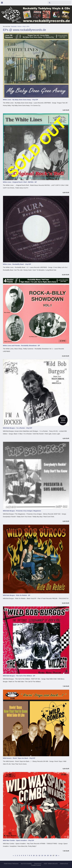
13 (42, 855)
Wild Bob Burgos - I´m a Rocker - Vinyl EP (17, 428)
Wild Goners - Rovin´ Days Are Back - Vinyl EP (19, 758)
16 (51, 855)
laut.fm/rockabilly (26, 864)
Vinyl (24, 26)
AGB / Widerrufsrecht (51, 864)
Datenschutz (64, 864)
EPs (28, 26)
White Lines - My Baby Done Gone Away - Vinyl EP (20, 100)
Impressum (38, 864)
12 (39, 855)
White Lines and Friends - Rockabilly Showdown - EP (21, 346)
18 (56, 855)
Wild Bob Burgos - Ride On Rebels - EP (17, 595)
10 (34, 855)
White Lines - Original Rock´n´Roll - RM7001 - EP (20, 182)
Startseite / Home (16, 26)
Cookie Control (36, 865)
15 (48, 855)
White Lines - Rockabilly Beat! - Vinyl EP (17, 264)
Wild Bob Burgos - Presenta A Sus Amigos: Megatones (22, 511)
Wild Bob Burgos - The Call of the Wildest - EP (19, 676)
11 (37, 855)
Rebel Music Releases (11, 864)
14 (45, 855)
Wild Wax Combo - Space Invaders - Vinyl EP (18, 840)
